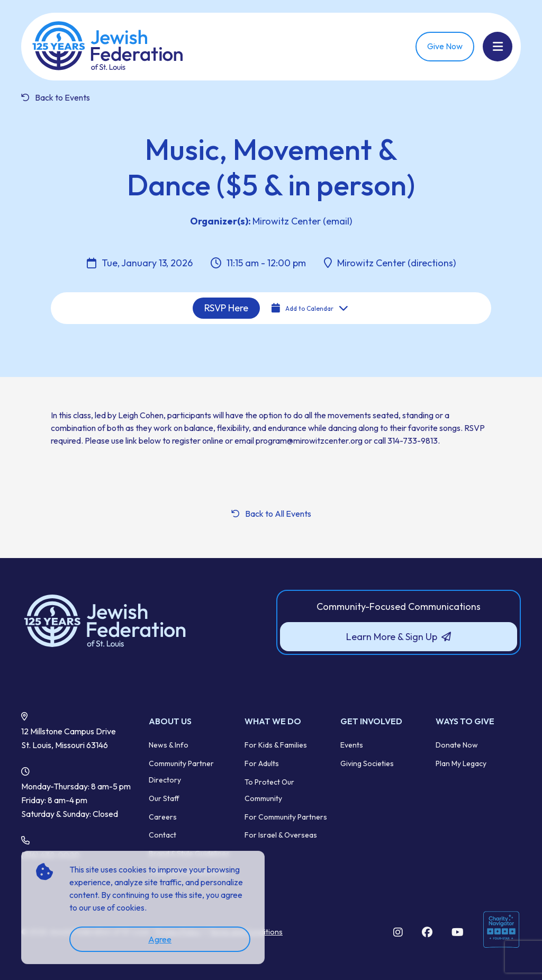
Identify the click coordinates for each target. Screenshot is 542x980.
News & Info (169, 745)
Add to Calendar (310, 308)
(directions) (431, 263)
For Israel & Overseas (281, 835)
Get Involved (371, 721)
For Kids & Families (276, 745)
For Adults (262, 763)
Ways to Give (465, 721)
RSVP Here (226, 308)
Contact (162, 835)
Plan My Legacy (461, 763)
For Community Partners (286, 817)
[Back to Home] (143, 622)
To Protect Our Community (269, 790)
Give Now (445, 46)
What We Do (273, 721)
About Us (170, 721)
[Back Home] (109, 47)
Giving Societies (367, 763)
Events (352, 745)
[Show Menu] (498, 47)
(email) (336, 221)
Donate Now (457, 745)
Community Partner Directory (181, 772)
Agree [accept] (160, 939)
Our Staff (164, 798)
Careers (163, 817)
